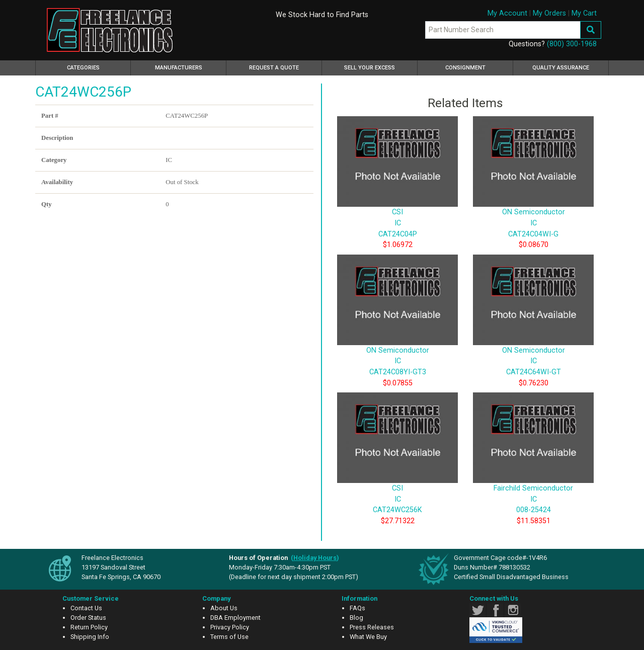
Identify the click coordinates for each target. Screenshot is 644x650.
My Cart (584, 13)
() (315, 558)
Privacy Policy (230, 627)
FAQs (357, 608)
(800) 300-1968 (572, 44)
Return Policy (89, 627)
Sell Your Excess (370, 68)
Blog (356, 618)
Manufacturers (179, 68)
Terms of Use (229, 637)
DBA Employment (235, 618)
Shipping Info (90, 637)
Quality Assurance (561, 68)
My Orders (549, 13)
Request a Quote (274, 68)
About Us (224, 608)
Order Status (88, 618)
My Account (507, 13)
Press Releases (372, 627)
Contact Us (86, 608)
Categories (98, 66)
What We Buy (368, 637)
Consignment (465, 68)
